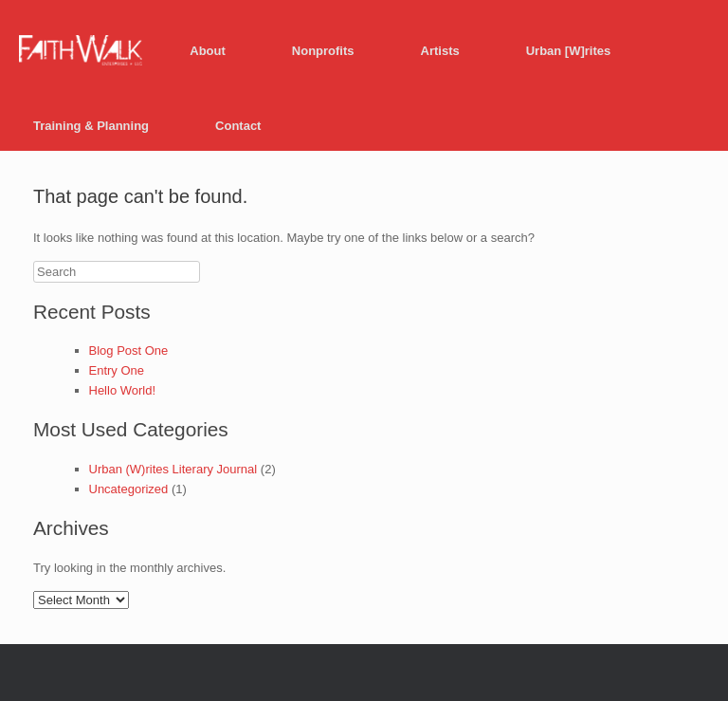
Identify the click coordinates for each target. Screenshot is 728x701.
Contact (238, 126)
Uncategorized (129, 489)
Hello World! (123, 390)
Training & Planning (91, 126)
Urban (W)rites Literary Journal (173, 469)
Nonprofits (323, 51)
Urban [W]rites (569, 51)
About (208, 51)
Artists (440, 51)
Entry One (117, 370)
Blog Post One (129, 350)
